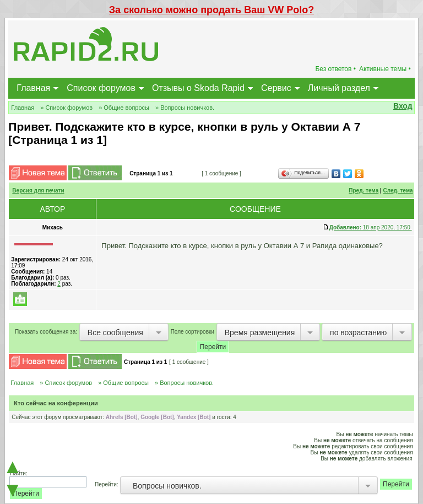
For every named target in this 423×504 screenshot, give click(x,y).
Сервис (276, 88)
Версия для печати (38, 191)
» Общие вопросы (124, 108)
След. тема (398, 191)
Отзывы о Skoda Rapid (198, 88)
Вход (403, 106)
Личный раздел (339, 88)
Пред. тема (364, 191)
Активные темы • (385, 69)
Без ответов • (335, 69)
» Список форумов (66, 108)
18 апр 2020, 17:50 (371, 227)
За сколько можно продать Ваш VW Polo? (211, 10)
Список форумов (101, 88)
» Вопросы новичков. (185, 108)
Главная (33, 88)
